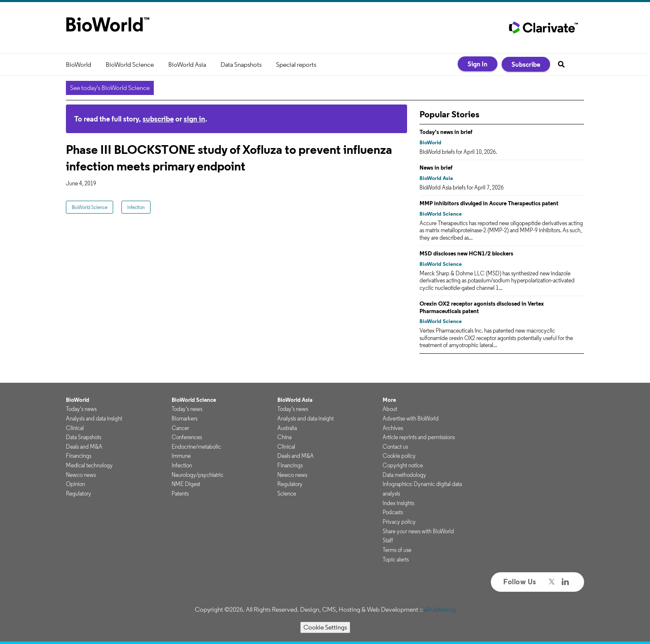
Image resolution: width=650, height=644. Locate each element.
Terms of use (397, 550)
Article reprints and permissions (419, 437)
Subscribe (526, 64)
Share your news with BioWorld (418, 531)
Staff (388, 540)
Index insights (398, 503)
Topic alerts (396, 559)
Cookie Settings (325, 627)
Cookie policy (399, 456)
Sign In (478, 64)
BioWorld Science (130, 64)
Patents (180, 493)
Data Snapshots (241, 64)
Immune (181, 456)
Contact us (395, 447)
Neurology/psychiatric (198, 475)
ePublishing (440, 609)
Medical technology (89, 465)
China (284, 437)
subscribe (158, 119)
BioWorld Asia (187, 64)
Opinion (75, 484)
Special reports (296, 64)
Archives (393, 428)
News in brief (436, 168)
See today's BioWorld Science (110, 88)
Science (287, 493)
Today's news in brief (446, 132)
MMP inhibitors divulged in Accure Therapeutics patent (489, 203)
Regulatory (79, 493)
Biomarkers (184, 418)
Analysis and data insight (94, 418)
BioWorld (79, 64)
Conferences (187, 437)
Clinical (75, 428)
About (390, 409)
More (389, 400)
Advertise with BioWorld (411, 418)
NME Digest (186, 484)
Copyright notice (403, 465)
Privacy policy (399, 522)
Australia (287, 428)
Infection (136, 207)
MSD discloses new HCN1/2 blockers (466, 253)
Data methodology (404, 475)
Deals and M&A (84, 447)
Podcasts (393, 512)
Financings (79, 456)
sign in (194, 119)
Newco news (81, 475)
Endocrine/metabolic (196, 447)
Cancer (180, 428)
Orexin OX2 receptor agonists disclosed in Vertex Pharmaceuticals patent (482, 307)
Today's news (81, 409)
